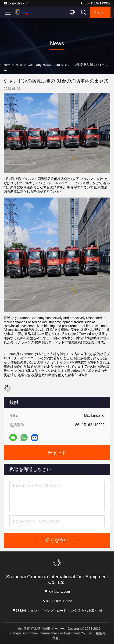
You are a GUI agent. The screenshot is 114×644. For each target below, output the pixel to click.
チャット (100, 12)
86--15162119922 (95, 3)
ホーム (7, 67)
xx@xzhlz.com (16, 3)
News (20, 65)
